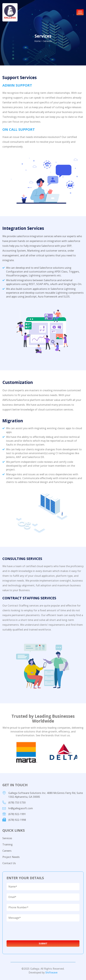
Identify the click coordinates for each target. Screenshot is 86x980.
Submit (43, 943)
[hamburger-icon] (80, 12)
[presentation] (30, 931)
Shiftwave (51, 972)
